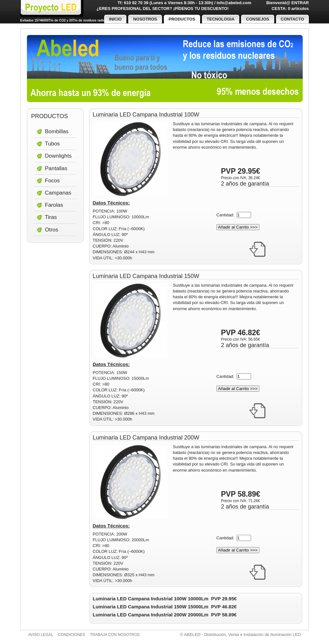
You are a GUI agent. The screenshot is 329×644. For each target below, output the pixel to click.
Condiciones (72, 635)
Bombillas (57, 131)
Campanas (58, 193)
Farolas (54, 205)
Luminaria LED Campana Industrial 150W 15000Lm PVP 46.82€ (165, 607)
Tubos (52, 144)
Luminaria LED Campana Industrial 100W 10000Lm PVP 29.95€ (165, 599)
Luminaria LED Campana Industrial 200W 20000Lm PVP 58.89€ (165, 615)
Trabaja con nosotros (115, 635)
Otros (52, 230)
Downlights (58, 156)
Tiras (51, 217)
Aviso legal (41, 635)
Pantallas (56, 168)
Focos (52, 181)
